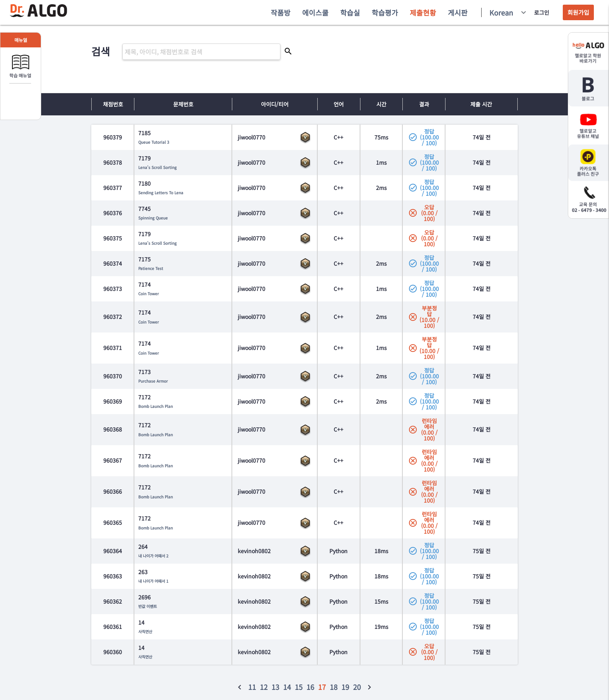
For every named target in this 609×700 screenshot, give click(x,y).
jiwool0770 (251, 137)
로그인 (542, 12)
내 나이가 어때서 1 (153, 581)
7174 (144, 284)
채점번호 (113, 104)
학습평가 (385, 12)
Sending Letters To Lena (161, 192)
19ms (381, 627)
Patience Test (151, 268)
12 (264, 687)
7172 (144, 397)
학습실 (350, 12)
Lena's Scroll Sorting (157, 167)
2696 (144, 597)
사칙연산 (145, 631)
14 (141, 622)
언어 (339, 104)
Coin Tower (149, 293)
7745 (144, 209)
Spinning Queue (153, 218)
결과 (424, 104)
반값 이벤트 (148, 606)
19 (345, 687)
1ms (381, 162)
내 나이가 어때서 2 (153, 556)
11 (252, 687)
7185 (144, 133)
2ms (381, 188)
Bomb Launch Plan (156, 406)
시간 (381, 104)
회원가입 (578, 12)
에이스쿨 (315, 12)
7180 (144, 183)
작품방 (281, 12)
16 (310, 687)
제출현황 (423, 12)
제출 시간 (481, 104)
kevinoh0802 (254, 551)
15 (299, 687)
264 (143, 547)
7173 (144, 372)
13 (275, 687)
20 (357, 687)
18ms (381, 551)
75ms (381, 137)
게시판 (458, 12)
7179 (144, 158)
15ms (381, 601)
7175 (144, 259)
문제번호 (183, 104)
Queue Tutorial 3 (154, 142)
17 (322, 687)
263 (143, 572)
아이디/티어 (275, 104)
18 (334, 687)
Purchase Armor (153, 381)
